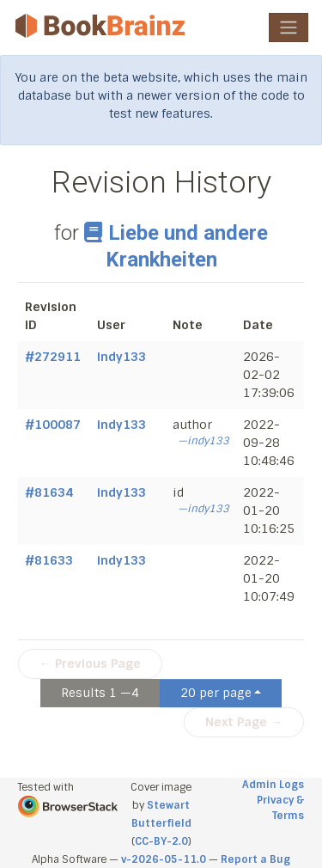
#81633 (49, 560)
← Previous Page (90, 663)
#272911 (53, 357)
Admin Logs (273, 785)
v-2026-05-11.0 (164, 859)
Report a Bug (255, 859)
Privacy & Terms (280, 808)
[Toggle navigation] (289, 28)
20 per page (216, 693)
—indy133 (204, 441)
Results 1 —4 (100, 693)
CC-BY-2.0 (161, 841)
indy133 (122, 357)
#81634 (49, 492)
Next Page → (244, 722)
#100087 (53, 425)
